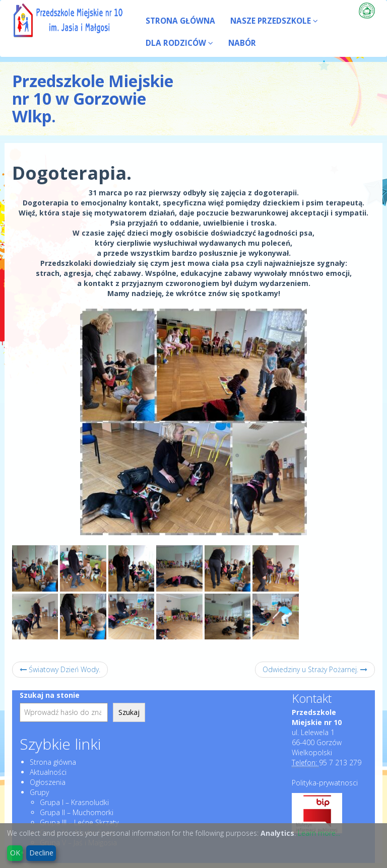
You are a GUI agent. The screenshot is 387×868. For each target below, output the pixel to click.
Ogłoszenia (48, 782)
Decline (41, 853)
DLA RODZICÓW (179, 43)
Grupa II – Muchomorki (77, 812)
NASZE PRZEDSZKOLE (274, 21)
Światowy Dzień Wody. (60, 669)
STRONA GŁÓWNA (180, 21)
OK (15, 853)
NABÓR (242, 43)
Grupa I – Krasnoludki (74, 802)
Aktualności (48, 772)
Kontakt (312, 698)
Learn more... (319, 833)
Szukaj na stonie (50, 695)
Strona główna (53, 762)
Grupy (39, 792)
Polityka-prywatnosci (325, 783)
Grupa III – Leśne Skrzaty (79, 822)
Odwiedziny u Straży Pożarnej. (315, 669)
